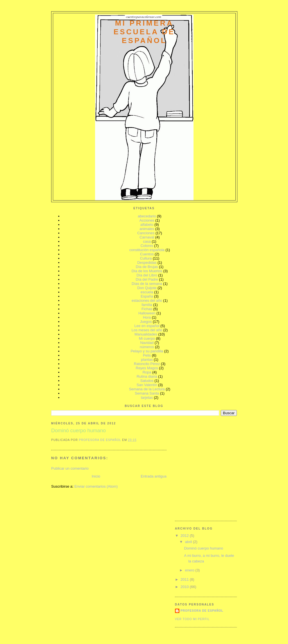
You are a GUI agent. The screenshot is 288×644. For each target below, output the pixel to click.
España (147, 296)
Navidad (147, 343)
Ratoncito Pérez (147, 364)
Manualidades (146, 334)
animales (147, 229)
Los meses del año (147, 330)
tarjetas (147, 398)
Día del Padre (147, 279)
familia (147, 305)
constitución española (147, 250)
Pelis (147, 355)
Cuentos (147, 254)
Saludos (147, 381)
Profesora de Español (202, 611)
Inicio (96, 476)
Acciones (147, 220)
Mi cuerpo (147, 338)
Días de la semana (147, 284)
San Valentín (147, 385)
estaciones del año (147, 300)
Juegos (146, 322)
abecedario (147, 216)
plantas (147, 360)
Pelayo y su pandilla (147, 351)
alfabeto (147, 225)
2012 (185, 536)
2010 (185, 587)
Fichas (147, 309)
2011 (185, 579)
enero (190, 570)
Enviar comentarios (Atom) (96, 486)
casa (147, 241)
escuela (147, 292)
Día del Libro (147, 275)
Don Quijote (147, 288)
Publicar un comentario (70, 468)
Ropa (147, 372)
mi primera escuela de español (144, 32)
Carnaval (147, 237)
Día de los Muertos (147, 271)
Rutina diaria (147, 376)
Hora (147, 317)
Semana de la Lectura (147, 389)
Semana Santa (147, 393)
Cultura (146, 258)
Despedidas (147, 263)
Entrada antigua (154, 476)
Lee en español (147, 326)
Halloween (147, 313)
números (147, 347)
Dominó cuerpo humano (203, 548)
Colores (147, 246)
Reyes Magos (147, 368)
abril (189, 542)
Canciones (146, 233)
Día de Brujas (147, 267)
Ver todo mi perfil (192, 619)
